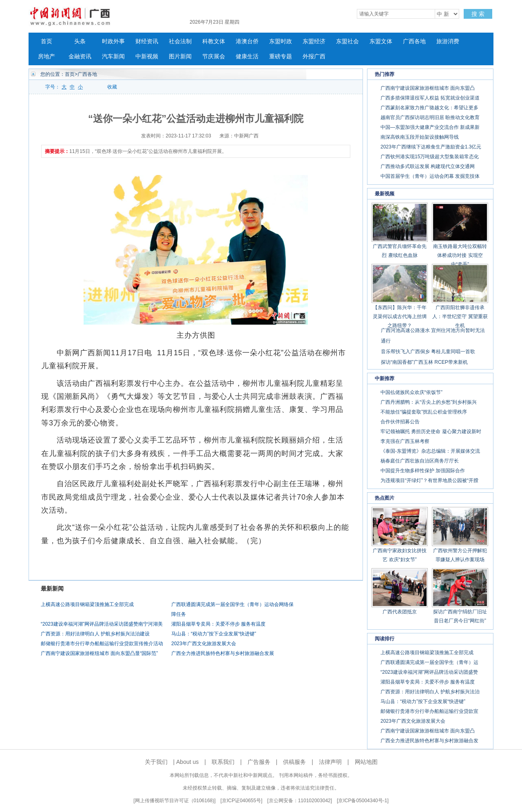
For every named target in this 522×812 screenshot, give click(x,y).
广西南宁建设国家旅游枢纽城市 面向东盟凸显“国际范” (99, 653)
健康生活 (247, 56)
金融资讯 (80, 56)
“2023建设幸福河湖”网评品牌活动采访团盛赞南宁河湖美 (102, 624)
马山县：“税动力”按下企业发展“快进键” (214, 634)
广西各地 (414, 41)
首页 (46, 41)
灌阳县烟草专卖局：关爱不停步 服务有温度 (218, 624)
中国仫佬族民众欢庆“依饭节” (411, 392)
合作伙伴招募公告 (400, 422)
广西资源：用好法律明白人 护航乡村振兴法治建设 (95, 634)
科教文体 (214, 41)
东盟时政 (281, 41)
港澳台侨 (247, 41)
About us (187, 762)
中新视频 (147, 56)
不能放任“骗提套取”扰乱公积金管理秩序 (424, 412)
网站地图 (366, 762)
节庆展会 (214, 56)
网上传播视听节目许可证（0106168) (175, 801)
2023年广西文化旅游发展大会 (204, 644)
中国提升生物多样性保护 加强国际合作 (423, 471)
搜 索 (478, 14)
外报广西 (314, 56)
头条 (80, 41)
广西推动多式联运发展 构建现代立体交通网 (428, 166)
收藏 (112, 87)
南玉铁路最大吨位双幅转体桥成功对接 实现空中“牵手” (460, 255)
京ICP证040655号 (241, 801)
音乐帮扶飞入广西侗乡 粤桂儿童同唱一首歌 (428, 352)
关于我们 (156, 762)
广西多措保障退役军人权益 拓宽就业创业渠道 (430, 98)
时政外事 (113, 41)
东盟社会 (347, 41)
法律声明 (330, 762)
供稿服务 (294, 762)
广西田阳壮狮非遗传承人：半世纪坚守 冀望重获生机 (460, 316)
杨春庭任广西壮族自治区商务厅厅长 (420, 461)
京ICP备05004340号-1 (363, 801)
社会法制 (180, 41)
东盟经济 (314, 41)
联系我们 (223, 762)
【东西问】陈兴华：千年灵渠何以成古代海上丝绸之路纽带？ (400, 316)
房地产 (46, 56)
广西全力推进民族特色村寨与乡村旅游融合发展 (223, 653)
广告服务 (259, 762)
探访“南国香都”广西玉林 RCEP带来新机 (424, 362)
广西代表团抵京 (400, 612)
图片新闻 (180, 56)
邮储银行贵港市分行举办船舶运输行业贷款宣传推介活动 (102, 644)
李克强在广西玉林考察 (405, 441)
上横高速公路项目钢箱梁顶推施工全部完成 (87, 604)
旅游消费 (448, 41)
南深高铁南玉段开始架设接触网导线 (420, 137)
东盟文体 (381, 41)
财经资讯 (147, 41)
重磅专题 (281, 56)
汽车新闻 (113, 56)
